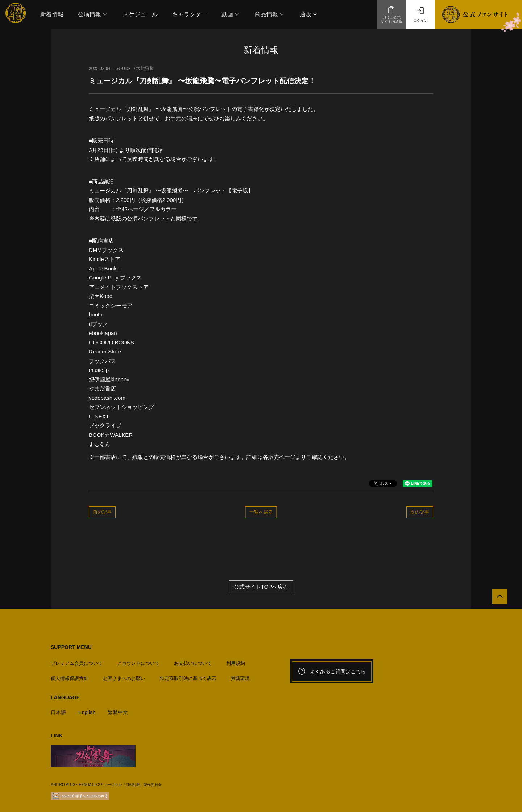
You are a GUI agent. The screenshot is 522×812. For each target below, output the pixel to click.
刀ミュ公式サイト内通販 (391, 14)
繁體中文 (121, 710)
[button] (93, 14)
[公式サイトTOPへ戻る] (498, 599)
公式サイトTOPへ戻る (261, 587)
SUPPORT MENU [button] (71, 647)
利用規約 (236, 661)
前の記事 (102, 512)
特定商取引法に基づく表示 (188, 676)
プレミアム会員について (77, 661)
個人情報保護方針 (70, 676)
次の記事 (420, 512)
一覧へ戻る (261, 512)
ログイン (420, 14)
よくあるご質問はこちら (332, 671)
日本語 (59, 710)
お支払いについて (193, 661)
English (88, 710)
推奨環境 (240, 676)
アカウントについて (138, 661)
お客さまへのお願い (124, 676)
